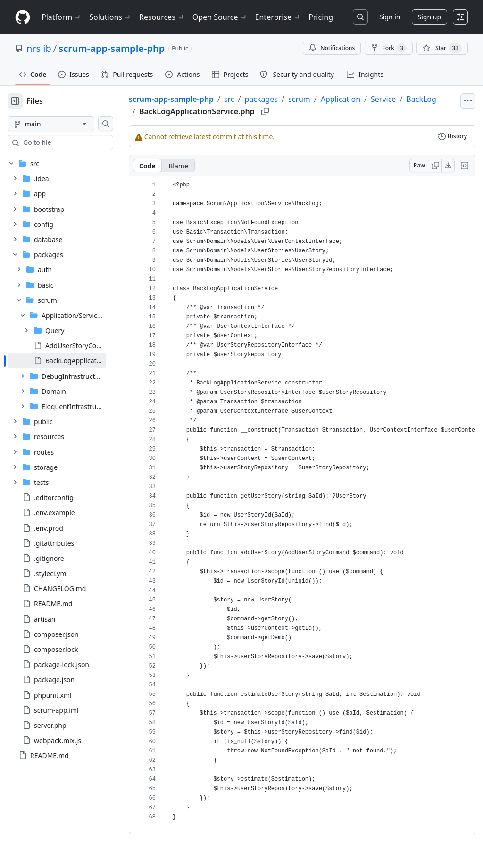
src (259, 99)
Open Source (220, 17)
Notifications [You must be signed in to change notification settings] (332, 48)
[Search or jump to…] (360, 17)
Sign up (429, 17)
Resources (162, 17)
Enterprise (278, 17)
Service (413, 99)
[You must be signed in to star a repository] (442, 48)
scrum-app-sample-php (112, 48)
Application (371, 99)
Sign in (390, 17)
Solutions (110, 17)
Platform (62, 17)
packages (291, 99)
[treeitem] (72, 360)
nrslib (39, 48)
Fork (388, 48)
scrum (329, 99)
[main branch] (66, 124)
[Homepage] (23, 17)
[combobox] (79, 142)
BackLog (184, 110)
